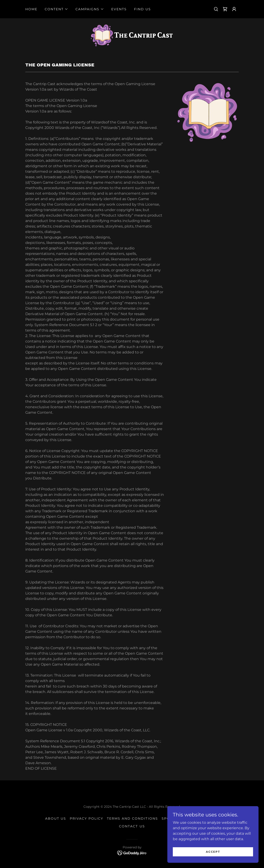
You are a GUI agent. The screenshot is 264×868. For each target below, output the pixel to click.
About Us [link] (56, 818)
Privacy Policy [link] (87, 818)
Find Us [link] (142, 9)
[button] (56, 9)
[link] (225, 9)
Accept (213, 861)
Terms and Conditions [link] (132, 818)
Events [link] (119, 9)
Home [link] (31, 9)
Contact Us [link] (132, 826)
